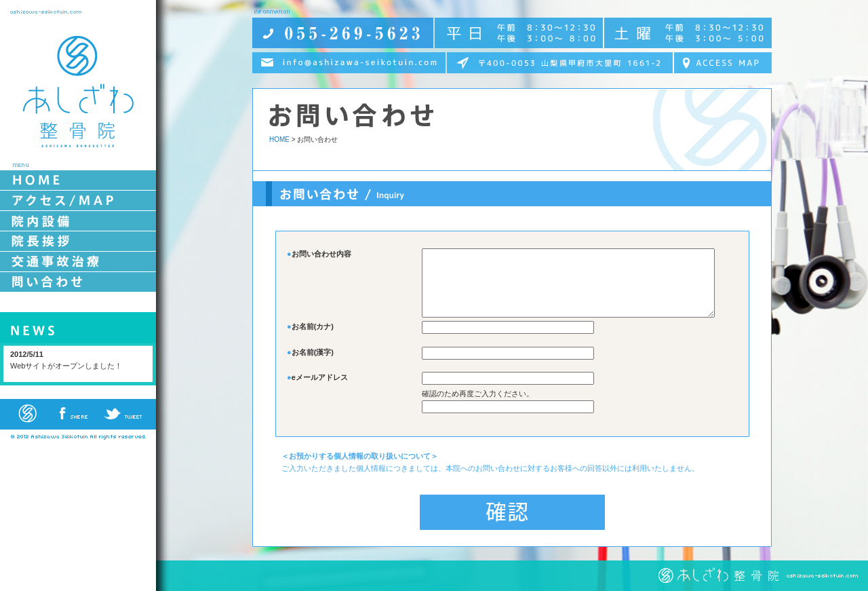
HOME (279, 139)
